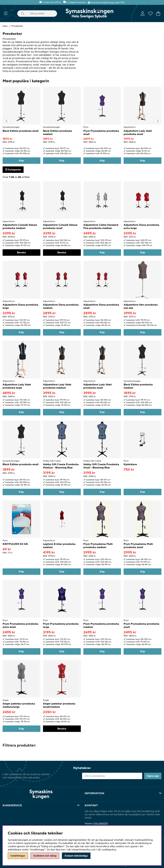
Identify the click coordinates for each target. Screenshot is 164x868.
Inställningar (18, 856)
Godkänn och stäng (45, 856)
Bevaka (21, 253)
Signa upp (153, 776)
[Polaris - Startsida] (89, 13)
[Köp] (21, 161)
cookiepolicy (109, 850)
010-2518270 (101, 824)
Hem (5, 26)
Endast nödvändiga (76, 856)
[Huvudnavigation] (6, 14)
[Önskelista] (150, 14)
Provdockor (17, 26)
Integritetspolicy (81, 850)
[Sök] (37, 14)
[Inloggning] (143, 14)
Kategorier (13, 170)
